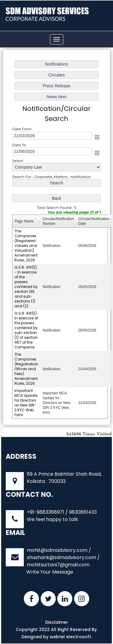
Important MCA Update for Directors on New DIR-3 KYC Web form (26, 401)
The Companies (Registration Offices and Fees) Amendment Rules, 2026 (27, 368)
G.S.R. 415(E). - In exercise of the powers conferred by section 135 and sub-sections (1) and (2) (27, 286)
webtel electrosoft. (71, 637)
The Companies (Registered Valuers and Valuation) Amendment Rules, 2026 (27, 245)
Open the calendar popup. (96, 138)
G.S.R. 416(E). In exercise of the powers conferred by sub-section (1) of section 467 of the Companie (27, 329)
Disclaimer (57, 622)
